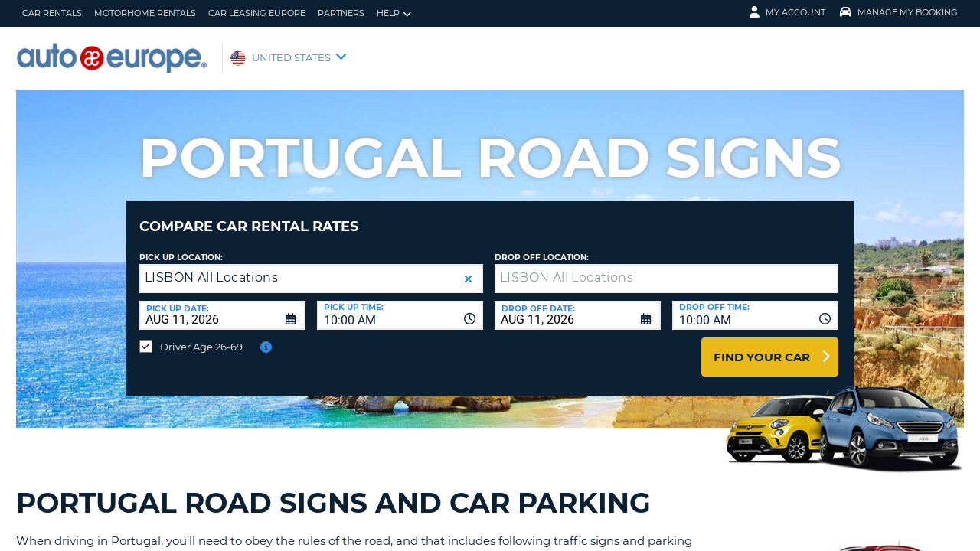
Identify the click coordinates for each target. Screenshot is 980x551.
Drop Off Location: (542, 246)
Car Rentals (52, 13)
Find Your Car (762, 346)
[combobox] (400, 304)
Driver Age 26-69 (201, 335)
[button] (468, 267)
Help (394, 13)
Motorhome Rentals (145, 13)
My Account (787, 12)
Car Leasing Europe (257, 13)
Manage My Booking (899, 12)
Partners (341, 13)
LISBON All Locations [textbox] (211, 266)
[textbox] (666, 267)
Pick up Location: (181, 246)
